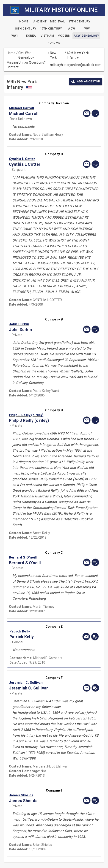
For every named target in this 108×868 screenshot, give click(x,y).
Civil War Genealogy (26, 55)
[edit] (95, 113)
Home (11, 53)
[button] (40, 108)
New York (53, 55)
